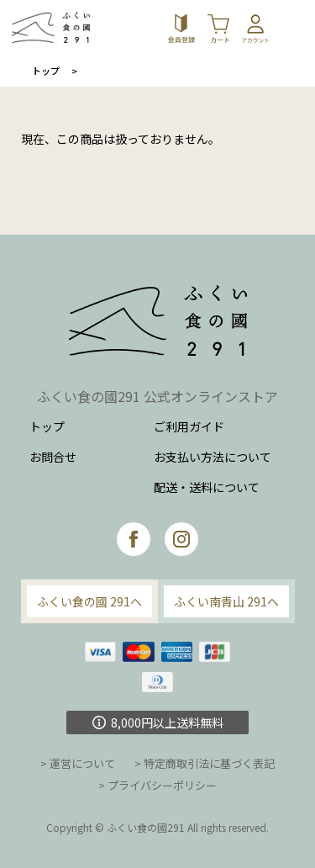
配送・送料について (207, 487)
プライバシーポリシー (162, 785)
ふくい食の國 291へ (89, 601)
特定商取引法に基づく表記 (209, 763)
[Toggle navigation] (294, 27)
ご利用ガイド (189, 426)
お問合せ (53, 457)
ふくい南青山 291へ (226, 601)
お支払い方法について (213, 457)
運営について (82, 763)
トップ (46, 71)
